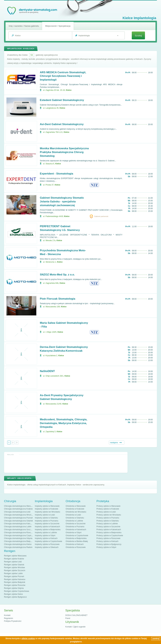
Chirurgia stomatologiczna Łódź (17, 512)
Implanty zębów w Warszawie (47, 506)
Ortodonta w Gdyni (74, 533)
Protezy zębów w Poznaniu (108, 518)
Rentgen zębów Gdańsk (14, 565)
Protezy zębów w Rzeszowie (108, 538)
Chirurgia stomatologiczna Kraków (18, 509)
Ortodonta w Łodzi (73, 515)
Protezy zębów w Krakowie (108, 509)
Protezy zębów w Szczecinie (108, 527)
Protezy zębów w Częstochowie (110, 536)
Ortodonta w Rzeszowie (76, 547)
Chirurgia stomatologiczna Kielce (18, 544)
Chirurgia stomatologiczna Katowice (19, 524)
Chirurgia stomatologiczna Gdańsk (18, 521)
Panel (68, 618)
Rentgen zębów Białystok (15, 582)
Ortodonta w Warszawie (76, 506)
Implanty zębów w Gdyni (45, 536)
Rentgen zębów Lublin (13, 573)
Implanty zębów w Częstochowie (49, 541)
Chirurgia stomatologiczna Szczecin (19, 530)
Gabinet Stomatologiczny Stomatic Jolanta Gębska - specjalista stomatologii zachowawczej (62, 202)
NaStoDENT (47, 371)
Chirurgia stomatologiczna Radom (18, 547)
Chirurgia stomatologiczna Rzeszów (19, 533)
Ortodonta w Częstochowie (77, 536)
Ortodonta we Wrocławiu (76, 512)
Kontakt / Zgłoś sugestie (75, 627)
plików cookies (28, 639)
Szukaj (138, 36)
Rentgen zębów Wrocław (15, 567)
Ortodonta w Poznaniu (75, 527)
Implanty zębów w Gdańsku (46, 518)
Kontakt (7, 615)
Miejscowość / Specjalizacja (58, 26)
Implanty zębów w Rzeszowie (47, 544)
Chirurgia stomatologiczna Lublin (18, 527)
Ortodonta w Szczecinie (76, 524)
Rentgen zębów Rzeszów (15, 585)
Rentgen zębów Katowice (15, 579)
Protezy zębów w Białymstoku (109, 533)
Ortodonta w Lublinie (74, 521)
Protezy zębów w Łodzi (106, 512)
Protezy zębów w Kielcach (107, 541)
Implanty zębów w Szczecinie (47, 524)
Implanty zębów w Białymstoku (48, 530)
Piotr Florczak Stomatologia (58, 299)
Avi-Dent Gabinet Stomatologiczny (62, 124)
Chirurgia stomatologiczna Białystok (19, 541)
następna (114, 443)
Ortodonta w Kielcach (75, 544)
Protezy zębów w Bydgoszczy (109, 544)
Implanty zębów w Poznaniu (47, 521)
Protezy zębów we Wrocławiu (109, 515)
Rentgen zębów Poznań (14, 576)
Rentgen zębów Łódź (13, 562)
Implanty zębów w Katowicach (47, 527)
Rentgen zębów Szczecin (15, 570)
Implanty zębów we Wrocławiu (48, 512)
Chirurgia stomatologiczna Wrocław (19, 515)
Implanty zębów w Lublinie (46, 533)
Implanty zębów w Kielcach (46, 538)
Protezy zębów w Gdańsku (108, 521)
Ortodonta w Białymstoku (76, 538)
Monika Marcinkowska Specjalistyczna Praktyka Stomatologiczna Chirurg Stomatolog (64, 152)
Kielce (69, 90)
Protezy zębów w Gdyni (106, 547)
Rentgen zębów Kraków (14, 559)
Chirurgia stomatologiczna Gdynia (18, 538)
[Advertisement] (66, 463)
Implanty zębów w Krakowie (47, 509)
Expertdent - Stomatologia (57, 174)
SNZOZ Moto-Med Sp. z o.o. (57, 275)
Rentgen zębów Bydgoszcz (15, 597)
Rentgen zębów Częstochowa (17, 591)
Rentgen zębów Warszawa (15, 556)
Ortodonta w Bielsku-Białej (77, 541)
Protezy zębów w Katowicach (109, 530)
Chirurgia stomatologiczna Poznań (18, 518)
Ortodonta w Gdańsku (75, 518)
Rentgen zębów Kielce (13, 594)
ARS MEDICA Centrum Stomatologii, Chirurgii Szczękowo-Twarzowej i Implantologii (63, 76)
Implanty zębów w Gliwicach (47, 547)
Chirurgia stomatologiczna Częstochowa (21, 536)
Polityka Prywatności (13, 621)
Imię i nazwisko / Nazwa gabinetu (24, 26)
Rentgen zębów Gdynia (14, 588)
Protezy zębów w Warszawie (108, 506)
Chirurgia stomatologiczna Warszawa (20, 506)
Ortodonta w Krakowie (75, 509)
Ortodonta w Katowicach (76, 530)
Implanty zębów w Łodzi (45, 515)
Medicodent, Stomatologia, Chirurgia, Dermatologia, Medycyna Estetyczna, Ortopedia (64, 423)
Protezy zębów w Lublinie (107, 524)
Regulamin (9, 618)
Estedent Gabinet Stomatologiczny (62, 100)
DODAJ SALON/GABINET (76, 615)
